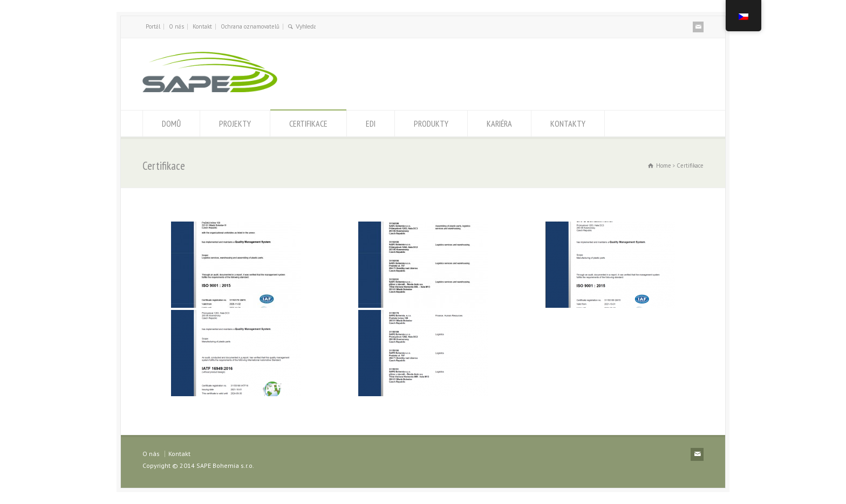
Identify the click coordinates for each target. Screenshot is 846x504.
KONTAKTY (568, 123)
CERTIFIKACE (308, 123)
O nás (176, 26)
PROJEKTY (235, 123)
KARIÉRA (499, 123)
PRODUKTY (431, 123)
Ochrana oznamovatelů (250, 26)
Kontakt (202, 26)
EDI (371, 123)
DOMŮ (171, 123)
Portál (153, 26)
